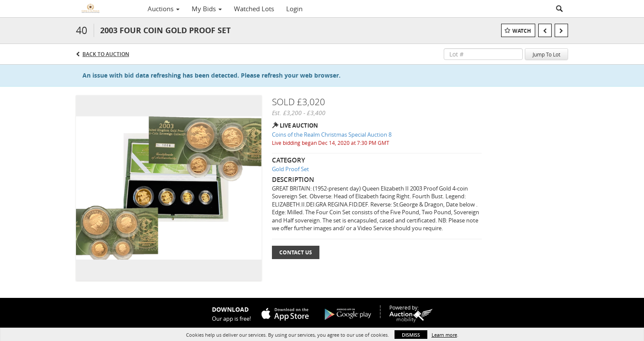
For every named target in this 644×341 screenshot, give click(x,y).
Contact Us (296, 252)
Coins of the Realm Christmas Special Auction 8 (332, 135)
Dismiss (411, 335)
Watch (522, 31)
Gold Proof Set (290, 169)
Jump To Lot (546, 54)
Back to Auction (106, 54)
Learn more (444, 335)
